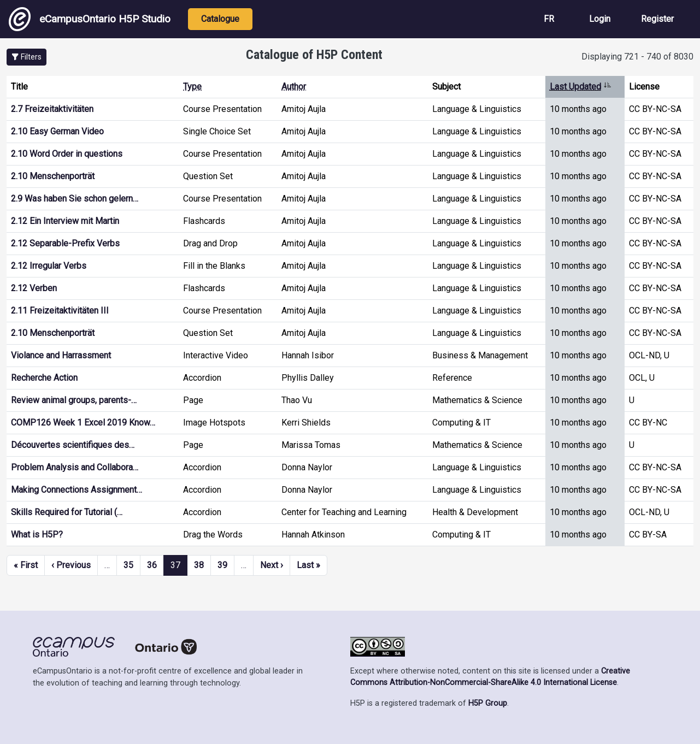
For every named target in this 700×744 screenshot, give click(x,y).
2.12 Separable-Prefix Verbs (65, 243)
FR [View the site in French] (549, 19)
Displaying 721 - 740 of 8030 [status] (637, 57)
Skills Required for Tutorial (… (67, 512)
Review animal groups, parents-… (74, 400)
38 (199, 565)
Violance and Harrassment (61, 355)
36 (152, 565)
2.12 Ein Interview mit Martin (65, 221)
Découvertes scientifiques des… (73, 445)
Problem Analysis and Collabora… (75, 467)
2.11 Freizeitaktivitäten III (60, 311)
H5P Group (488, 703)
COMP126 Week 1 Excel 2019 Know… (83, 423)
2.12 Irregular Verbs (49, 266)
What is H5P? (37, 535)
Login (600, 19)
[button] (27, 57)
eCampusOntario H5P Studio (90, 19)
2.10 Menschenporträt (53, 176)
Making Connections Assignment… (77, 490)
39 (222, 565)
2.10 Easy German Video (57, 131)
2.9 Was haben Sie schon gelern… (75, 199)
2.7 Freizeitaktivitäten (52, 109)
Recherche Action (44, 378)
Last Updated (581, 87)
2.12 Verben (34, 288)
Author (294, 87)
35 (128, 565)
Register (657, 19)
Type (192, 87)
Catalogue (220, 19)
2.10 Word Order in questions (67, 154)
